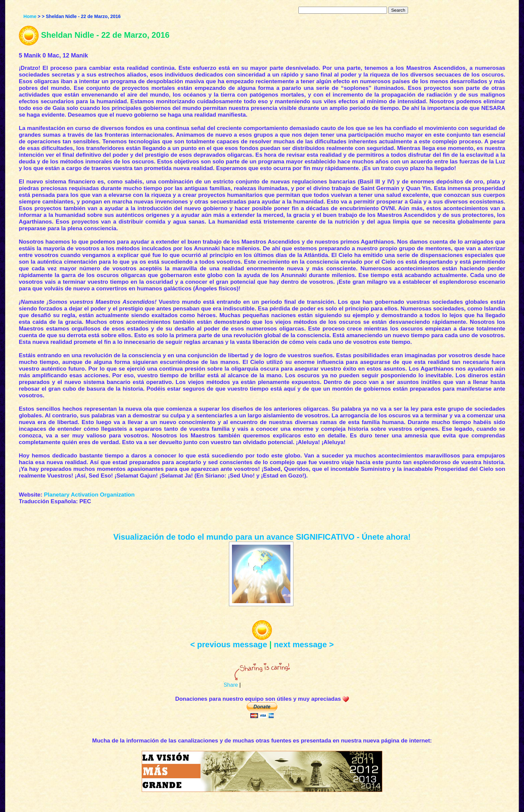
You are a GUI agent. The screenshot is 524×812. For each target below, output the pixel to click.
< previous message (229, 644)
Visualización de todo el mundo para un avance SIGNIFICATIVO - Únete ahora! (262, 537)
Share (231, 685)
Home (30, 16)
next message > (304, 644)
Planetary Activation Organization (89, 495)
